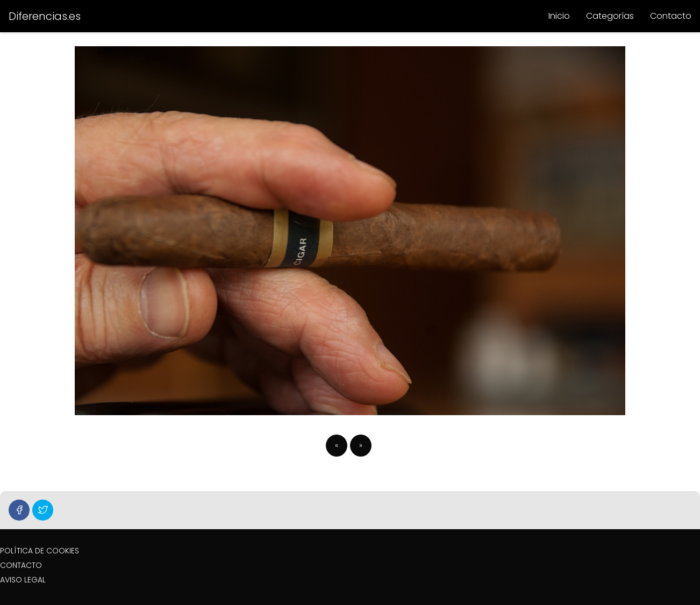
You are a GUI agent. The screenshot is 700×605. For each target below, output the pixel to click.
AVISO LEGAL (23, 580)
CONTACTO (21, 565)
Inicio (559, 16)
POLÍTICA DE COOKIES (40, 551)
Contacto (671, 16)
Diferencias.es (45, 16)
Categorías (610, 16)
